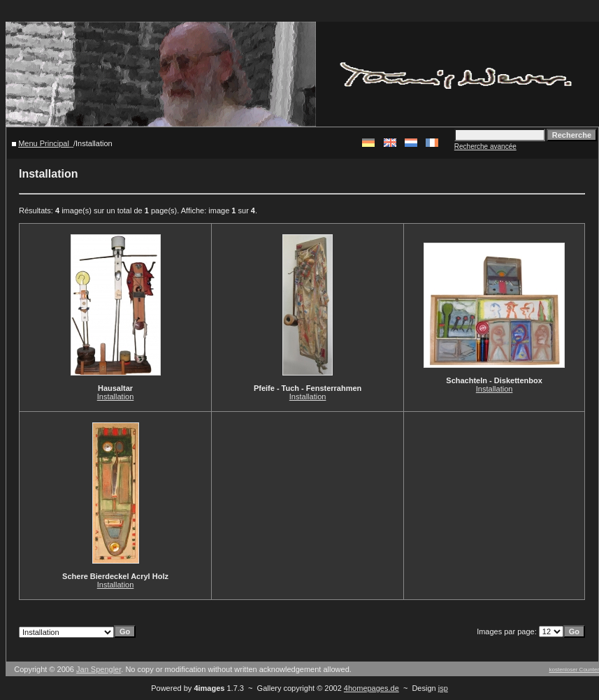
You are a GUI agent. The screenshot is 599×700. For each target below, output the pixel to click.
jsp (443, 688)
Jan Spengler (99, 669)
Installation (116, 397)
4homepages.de (371, 688)
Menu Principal (44, 143)
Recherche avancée (485, 147)
